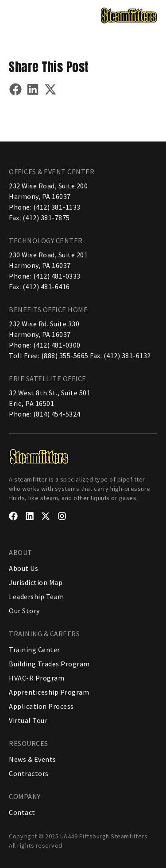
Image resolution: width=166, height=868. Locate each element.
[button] (17, 15)
